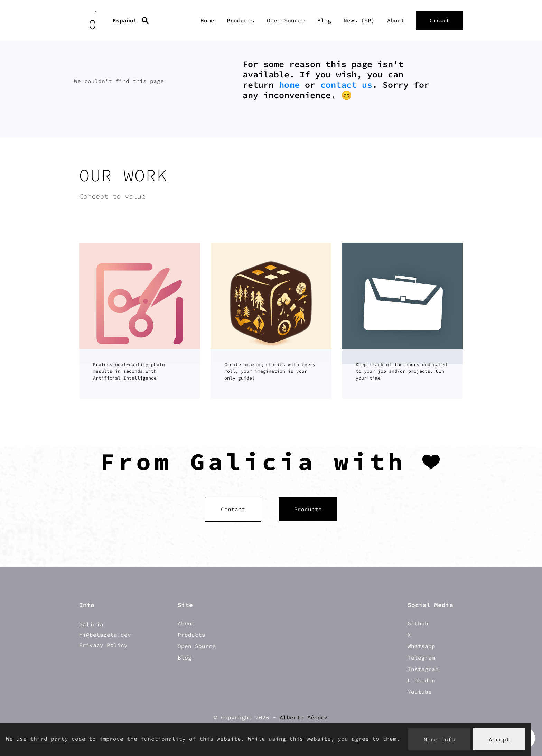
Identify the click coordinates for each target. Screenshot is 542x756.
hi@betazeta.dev (105, 635)
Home (207, 20)
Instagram (423, 669)
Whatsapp (421, 646)
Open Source (286, 20)
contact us (346, 85)
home (289, 85)
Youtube (420, 692)
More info (439, 739)
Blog (324, 20)
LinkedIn (421, 680)
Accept (499, 739)
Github (418, 623)
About (396, 20)
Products (241, 20)
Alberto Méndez (304, 717)
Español (125, 20)
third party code (58, 739)
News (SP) (359, 20)
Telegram (421, 657)
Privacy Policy (103, 645)
